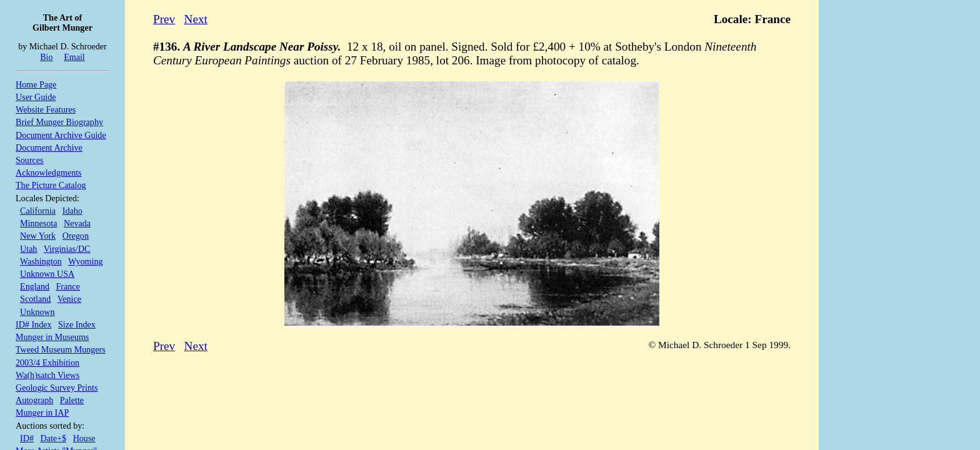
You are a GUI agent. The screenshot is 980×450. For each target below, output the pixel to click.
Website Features (46, 109)
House (84, 438)
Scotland (35, 299)
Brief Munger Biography (59, 122)
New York (38, 236)
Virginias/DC (67, 249)
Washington (41, 261)
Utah (28, 249)
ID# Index (33, 324)
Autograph (34, 400)
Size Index (77, 324)
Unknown (37, 312)
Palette (72, 400)
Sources (30, 160)
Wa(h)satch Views (47, 375)
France (68, 286)
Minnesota (38, 223)
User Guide (36, 97)
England (35, 286)
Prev (164, 19)
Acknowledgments (49, 172)
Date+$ (54, 438)
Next (196, 19)
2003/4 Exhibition (47, 362)
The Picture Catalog (51, 185)
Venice (69, 299)
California (38, 211)
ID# (27, 438)
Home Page (36, 84)
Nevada (77, 223)
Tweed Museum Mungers (61, 349)
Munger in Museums (52, 337)
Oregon (76, 236)
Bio (46, 57)
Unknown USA (47, 274)
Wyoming (85, 261)
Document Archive (49, 147)
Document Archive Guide (61, 135)
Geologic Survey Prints (57, 387)
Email (74, 57)
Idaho (72, 211)
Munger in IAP (42, 412)
